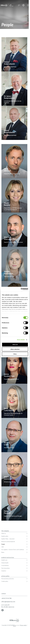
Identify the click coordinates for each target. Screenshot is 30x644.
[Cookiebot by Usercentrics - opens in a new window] (21, 289)
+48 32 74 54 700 (6, 598)
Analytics (4, 571)
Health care (4, 560)
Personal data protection (8, 579)
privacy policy (5, 576)
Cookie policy (5, 581)
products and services (8, 557)
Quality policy (5, 536)
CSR (2, 547)
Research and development (8, 542)
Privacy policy (23, 625)
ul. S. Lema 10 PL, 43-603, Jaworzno (8, 606)
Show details (21, 340)
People (3, 544)
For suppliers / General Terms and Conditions (13, 550)
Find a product (19, 5)
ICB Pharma (9, 5)
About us (4, 533)
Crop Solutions (5, 565)
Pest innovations (6, 568)
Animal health (5, 563)
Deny (15, 354)
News (3, 552)
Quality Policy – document (8, 539)
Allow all (15, 345)
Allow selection (15, 349)
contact (4, 594)
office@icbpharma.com (8, 602)
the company (5, 531)
